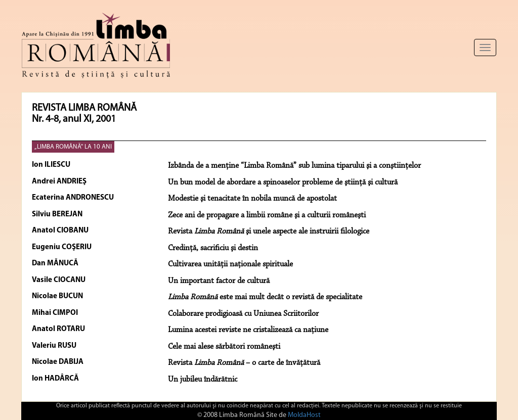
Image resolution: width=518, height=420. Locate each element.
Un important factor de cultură (219, 281)
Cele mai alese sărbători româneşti (224, 347)
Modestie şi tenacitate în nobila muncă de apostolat (252, 199)
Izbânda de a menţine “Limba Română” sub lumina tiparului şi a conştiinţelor (294, 166)
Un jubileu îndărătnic (203, 380)
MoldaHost (304, 415)
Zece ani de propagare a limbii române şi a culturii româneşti (267, 215)
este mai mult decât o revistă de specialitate (265, 297)
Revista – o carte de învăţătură (244, 363)
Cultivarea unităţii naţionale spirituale (230, 264)
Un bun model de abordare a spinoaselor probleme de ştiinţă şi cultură (283, 182)
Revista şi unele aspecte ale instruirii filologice (269, 231)
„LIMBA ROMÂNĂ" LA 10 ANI (73, 147)
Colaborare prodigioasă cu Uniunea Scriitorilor (243, 314)
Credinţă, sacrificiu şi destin (213, 248)
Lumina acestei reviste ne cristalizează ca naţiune (248, 330)
